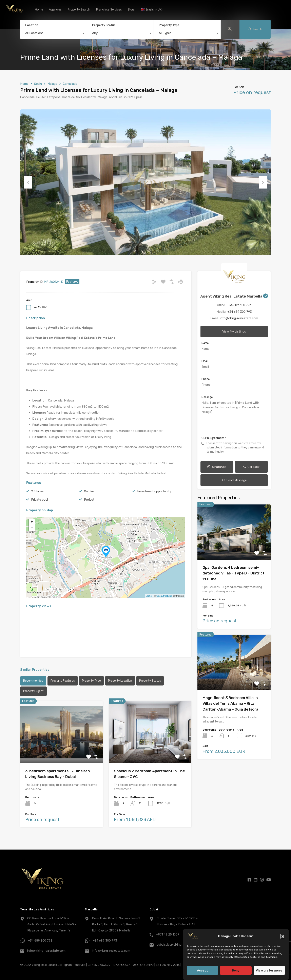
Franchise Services (109, 10)
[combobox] (54, 34)
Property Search (79, 10)
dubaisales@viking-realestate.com (180, 945)
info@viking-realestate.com (239, 318)
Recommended (33, 681)
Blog (131, 10)
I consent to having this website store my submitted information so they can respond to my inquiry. (235, 448)
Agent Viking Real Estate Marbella (234, 296)
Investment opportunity (154, 491)
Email (205, 361)
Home (39, 10)
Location (32, 25)
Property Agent (33, 691)
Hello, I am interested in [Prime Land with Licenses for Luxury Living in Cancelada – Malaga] (234, 414)
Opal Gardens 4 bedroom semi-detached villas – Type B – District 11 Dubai (234, 573)
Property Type (169, 25)
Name (205, 343)
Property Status (104, 25)
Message (207, 397)
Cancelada (70, 84)
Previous (28, 182)
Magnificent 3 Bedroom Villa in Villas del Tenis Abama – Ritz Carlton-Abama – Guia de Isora (230, 703)
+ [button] (32, 522)
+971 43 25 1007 (168, 934)
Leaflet (149, 596)
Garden (89, 491)
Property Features (63, 681)
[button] (283, 940)
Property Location (120, 681)
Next (263, 182)
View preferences (269, 974)
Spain (38, 84)
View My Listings (234, 332)
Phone (206, 379)
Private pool (40, 500)
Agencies (55, 10)
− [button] (32, 528)
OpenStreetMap (164, 596)
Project (89, 500)
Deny (236, 974)
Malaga (52, 84)
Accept (202, 974)
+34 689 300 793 (239, 305)
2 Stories (37, 491)
